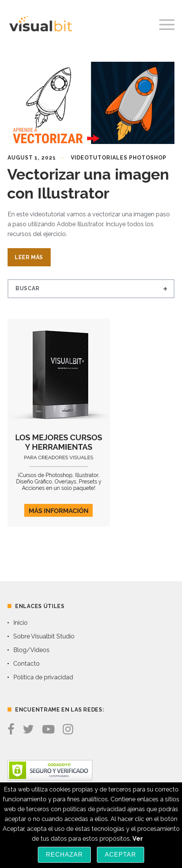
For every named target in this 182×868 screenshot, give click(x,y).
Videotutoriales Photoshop (119, 158)
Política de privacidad (43, 677)
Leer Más (29, 257)
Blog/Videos (31, 650)
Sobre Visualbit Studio (44, 636)
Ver (138, 839)
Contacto (26, 664)
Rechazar (64, 855)
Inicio (20, 623)
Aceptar (121, 855)
